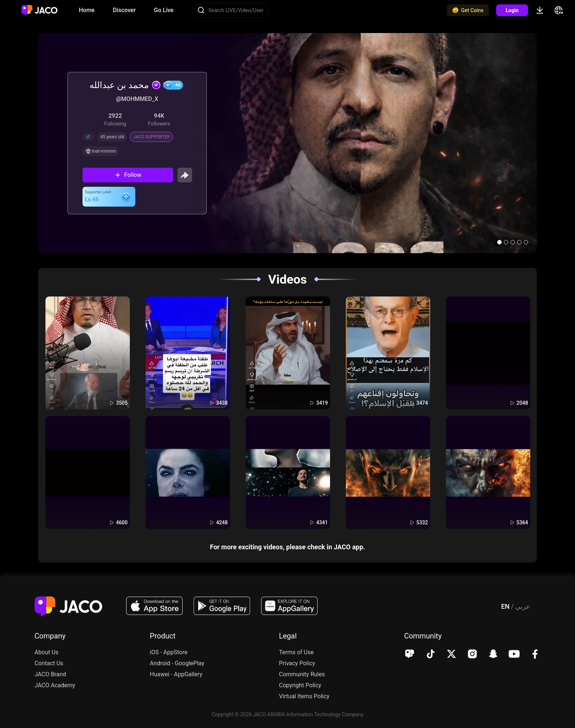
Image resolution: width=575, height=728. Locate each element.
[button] (499, 242)
